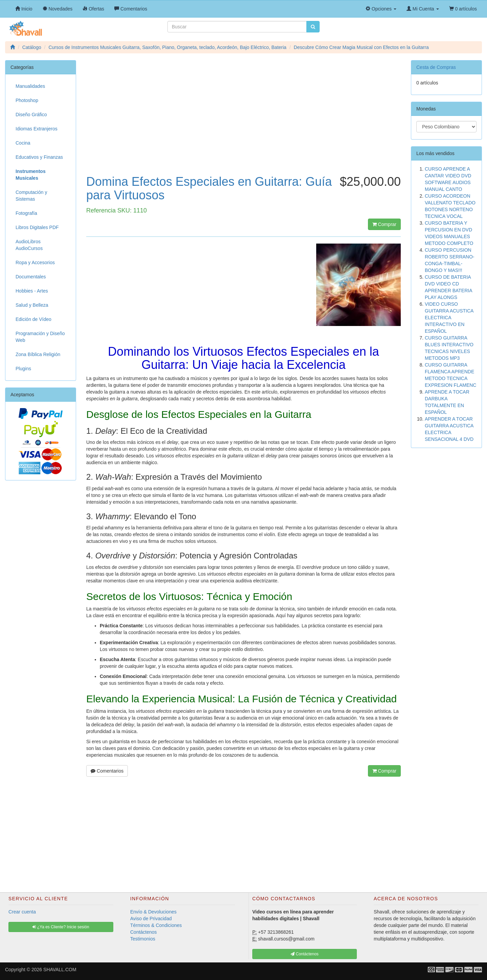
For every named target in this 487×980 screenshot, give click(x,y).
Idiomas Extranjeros (37, 129)
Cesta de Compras (436, 67)
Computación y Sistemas (31, 196)
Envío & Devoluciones (153, 912)
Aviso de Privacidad (151, 919)
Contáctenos (144, 932)
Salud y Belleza (32, 305)
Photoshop (27, 100)
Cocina (23, 143)
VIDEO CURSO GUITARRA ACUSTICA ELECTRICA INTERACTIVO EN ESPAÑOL (449, 318)
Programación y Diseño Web (40, 337)
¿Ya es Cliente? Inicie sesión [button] (61, 927)
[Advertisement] (243, 121)
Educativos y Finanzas (39, 157)
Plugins (23, 369)
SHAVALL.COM (60, 970)
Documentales (31, 277)
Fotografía (26, 213)
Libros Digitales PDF (37, 227)
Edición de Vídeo (33, 319)
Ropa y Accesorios (35, 262)
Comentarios (107, 771)
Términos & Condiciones (156, 925)
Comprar (384, 224)
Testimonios (143, 939)
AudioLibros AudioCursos (29, 245)
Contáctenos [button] (305, 954)
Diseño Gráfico (31, 115)
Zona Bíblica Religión (38, 354)
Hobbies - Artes (32, 291)
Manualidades (30, 86)
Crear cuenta (22, 912)
